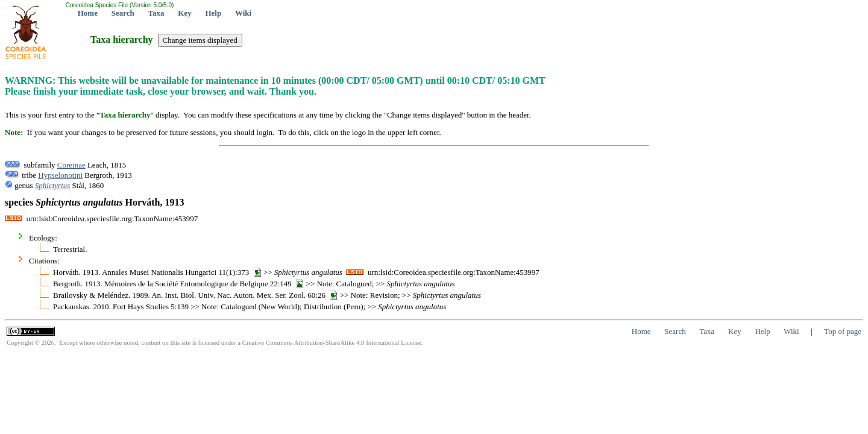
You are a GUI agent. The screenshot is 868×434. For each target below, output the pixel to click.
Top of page (843, 331)
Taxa (156, 13)
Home (88, 13)
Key (184, 13)
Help (213, 13)
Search (123, 13)
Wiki (243, 13)
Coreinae (71, 165)
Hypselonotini (60, 175)
